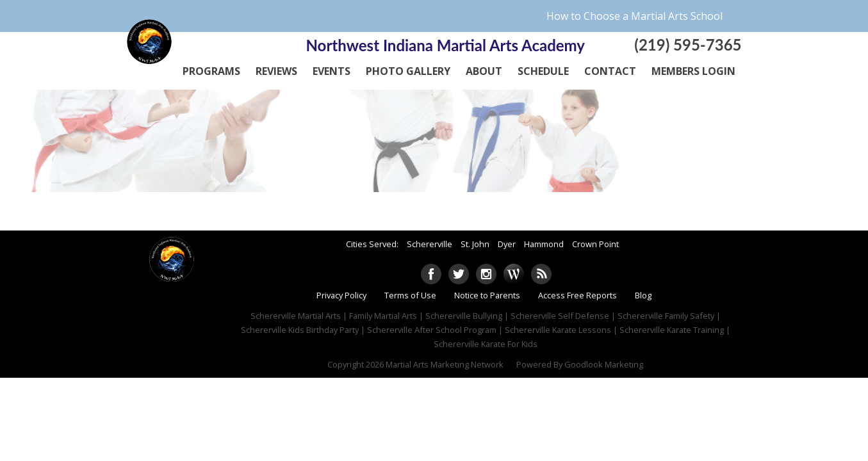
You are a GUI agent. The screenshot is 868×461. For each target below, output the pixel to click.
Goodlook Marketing (604, 364)
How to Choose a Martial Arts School (635, 16)
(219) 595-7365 (688, 44)
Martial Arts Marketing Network (445, 364)
